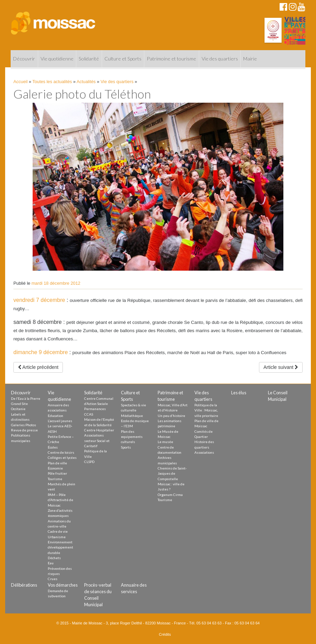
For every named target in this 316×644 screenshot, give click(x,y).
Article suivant (281, 367)
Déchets (54, 558)
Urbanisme (57, 537)
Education (55, 416)
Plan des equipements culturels (132, 437)
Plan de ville (57, 463)
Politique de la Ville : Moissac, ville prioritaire (206, 410)
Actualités (86, 82)
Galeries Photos (24, 425)
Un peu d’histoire (171, 416)
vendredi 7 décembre (39, 300)
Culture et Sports (123, 59)
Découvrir (24, 59)
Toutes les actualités (52, 82)
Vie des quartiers (220, 59)
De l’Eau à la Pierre (26, 398)
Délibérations (24, 585)
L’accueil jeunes (60, 421)
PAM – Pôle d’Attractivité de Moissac (60, 500)
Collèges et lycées (62, 457)
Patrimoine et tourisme (171, 59)
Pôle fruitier (57, 473)
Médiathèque (132, 416)
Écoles (53, 447)
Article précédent (38, 367)
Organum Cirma (170, 495)
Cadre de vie (58, 531)
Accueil (20, 82)
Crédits (165, 634)
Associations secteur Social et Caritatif (97, 440)
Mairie (250, 59)
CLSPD (89, 462)
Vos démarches (63, 585)
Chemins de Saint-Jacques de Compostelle (172, 473)
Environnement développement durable (60, 547)
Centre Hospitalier (99, 430)
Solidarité (89, 59)
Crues (53, 579)
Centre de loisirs (61, 452)
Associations (204, 452)
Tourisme (55, 479)
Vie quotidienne (57, 59)
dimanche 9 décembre (41, 352)
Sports (126, 447)
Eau (51, 563)
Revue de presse (24, 430)
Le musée (165, 442)
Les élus (239, 393)
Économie (55, 468)
